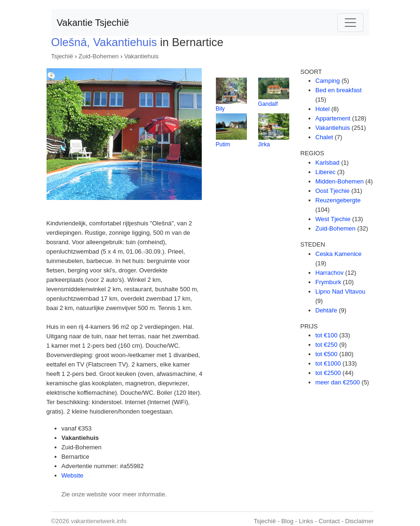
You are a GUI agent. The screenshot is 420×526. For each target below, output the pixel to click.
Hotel (323, 109)
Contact (329, 521)
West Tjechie (333, 219)
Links (306, 521)
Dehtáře (326, 310)
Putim (223, 144)
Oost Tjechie (333, 191)
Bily (220, 109)
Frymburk (329, 282)
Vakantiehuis (141, 56)
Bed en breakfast (339, 90)
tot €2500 (328, 373)
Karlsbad (328, 163)
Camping (328, 81)
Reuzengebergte (338, 200)
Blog (287, 521)
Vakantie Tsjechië (93, 23)
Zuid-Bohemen (99, 56)
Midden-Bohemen (340, 181)
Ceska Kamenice (339, 254)
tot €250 (327, 345)
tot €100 (327, 335)
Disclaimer (360, 521)
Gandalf (268, 104)
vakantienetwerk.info (99, 521)
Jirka (264, 144)
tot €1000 (328, 363)
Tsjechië (62, 56)
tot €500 (327, 354)
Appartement (333, 118)
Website (73, 475)
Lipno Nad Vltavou (341, 291)
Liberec (326, 172)
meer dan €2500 (338, 382)
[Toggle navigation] (350, 23)
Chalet (325, 137)
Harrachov (330, 273)
